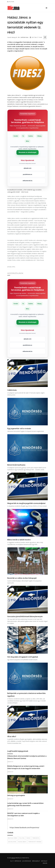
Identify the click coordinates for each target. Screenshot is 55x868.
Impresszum (18, 861)
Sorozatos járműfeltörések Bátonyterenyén (25, 616)
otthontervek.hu (28, 181)
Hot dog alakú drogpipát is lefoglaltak (23, 657)
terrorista (36, 838)
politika (22, 838)
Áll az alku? (12, 736)
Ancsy (14, 37)
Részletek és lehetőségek (27, 152)
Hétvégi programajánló (16, 795)
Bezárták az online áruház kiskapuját (22, 578)
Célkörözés (12, 390)
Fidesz (28, 838)
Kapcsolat (44, 861)
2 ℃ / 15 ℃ (11, 2)
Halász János (22, 842)
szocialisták (12, 842)
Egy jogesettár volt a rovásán (19, 429)
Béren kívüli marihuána (16, 465)
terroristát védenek (35, 842)
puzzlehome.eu (27, 174)
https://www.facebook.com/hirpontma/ (24, 827)
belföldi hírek (13, 838)
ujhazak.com (27, 168)
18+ (19, 37)
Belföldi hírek (25, 37)
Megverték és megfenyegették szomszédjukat (26, 503)
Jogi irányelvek (27, 861)
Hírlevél (45, 863)
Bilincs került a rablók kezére (19, 540)
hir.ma (13, 858)
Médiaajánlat (36, 861)
